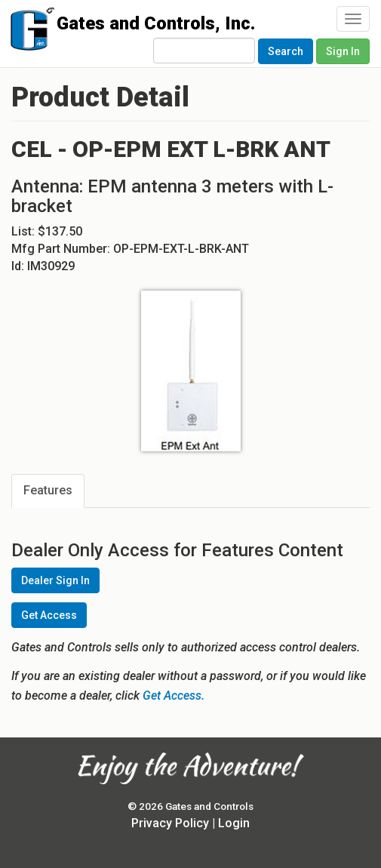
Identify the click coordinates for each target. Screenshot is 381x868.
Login (234, 823)
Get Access (49, 615)
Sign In (343, 51)
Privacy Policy (170, 823)
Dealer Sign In (55, 580)
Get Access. (174, 696)
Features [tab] (48, 490)
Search (286, 51)
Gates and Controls (28, 32)
